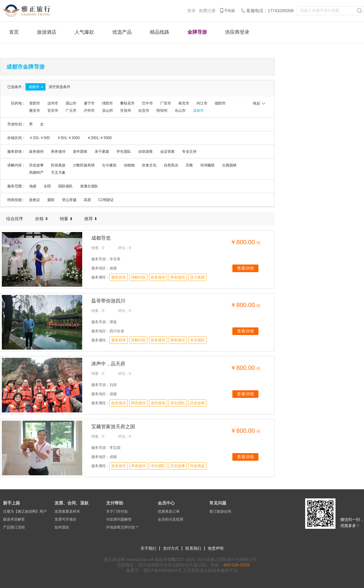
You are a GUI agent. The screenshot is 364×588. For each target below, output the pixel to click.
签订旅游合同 (220, 511)
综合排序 (15, 219)
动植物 (129, 165)
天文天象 (58, 173)
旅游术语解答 (14, 519)
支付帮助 (115, 503)
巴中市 (147, 103)
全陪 (47, 186)
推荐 (91, 219)
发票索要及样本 (67, 511)
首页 (14, 32)
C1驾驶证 (106, 200)
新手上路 (12, 503)
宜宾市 (53, 111)
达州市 (53, 103)
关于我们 (148, 548)
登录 (191, 11)
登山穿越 (69, 200)
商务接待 (58, 152)
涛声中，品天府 (108, 364)
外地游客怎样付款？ (123, 527)
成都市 (198, 111)
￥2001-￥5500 (99, 138)
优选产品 (122, 32)
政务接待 (36, 152)
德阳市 (220, 103)
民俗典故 (58, 165)
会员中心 (166, 503)
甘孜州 (126, 111)
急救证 (35, 200)
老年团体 (80, 152)
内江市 (202, 103)
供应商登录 (237, 32)
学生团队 (124, 152)
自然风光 (171, 165)
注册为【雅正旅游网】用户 (25, 511)
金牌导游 (197, 32)
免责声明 (216, 548)
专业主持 (189, 152)
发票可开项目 (66, 519)
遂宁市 (89, 103)
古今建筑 (109, 165)
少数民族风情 (84, 165)
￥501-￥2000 (68, 138)
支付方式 (171, 548)
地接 (33, 186)
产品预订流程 (14, 527)
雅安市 (35, 111)
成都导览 (101, 238)
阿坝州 (162, 111)
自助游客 (146, 152)
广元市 (71, 111)
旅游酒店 (47, 32)
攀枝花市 (127, 103)
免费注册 (207, 11)
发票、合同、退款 (72, 503)
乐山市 (180, 111)
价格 (41, 219)
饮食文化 (149, 165)
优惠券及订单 (169, 511)
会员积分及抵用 (170, 519)
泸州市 (89, 111)
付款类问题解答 (119, 519)
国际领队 (66, 186)
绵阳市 (107, 103)
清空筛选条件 (59, 87)
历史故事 (36, 165)
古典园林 (229, 165)
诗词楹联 (207, 165)
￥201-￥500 (39, 138)
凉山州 (107, 111)
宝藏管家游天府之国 (113, 427)
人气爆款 (84, 32)
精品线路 (160, 32)
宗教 (189, 165)
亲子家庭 (102, 152)
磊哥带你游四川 (108, 301)
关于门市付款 (117, 511)
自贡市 (144, 111)
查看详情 (245, 268)
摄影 (51, 200)
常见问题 (218, 503)
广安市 (166, 103)
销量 (66, 219)
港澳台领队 (89, 186)
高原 (87, 200)
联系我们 (193, 548)
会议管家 (167, 152)
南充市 (184, 103)
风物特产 (36, 173)
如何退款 (62, 527)
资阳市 (35, 103)
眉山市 (71, 103)
